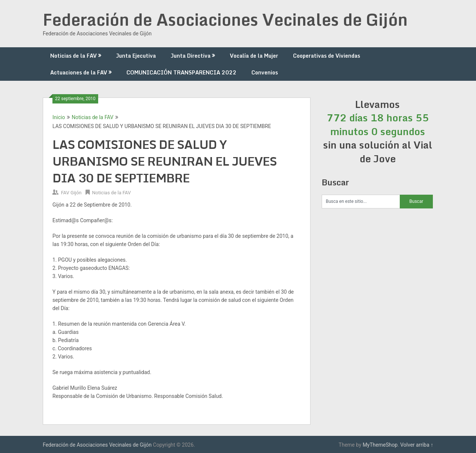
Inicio (59, 117)
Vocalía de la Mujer (254, 56)
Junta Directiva (191, 56)
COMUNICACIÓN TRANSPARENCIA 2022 (181, 72)
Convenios (265, 72)
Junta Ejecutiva (136, 56)
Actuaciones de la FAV (79, 72)
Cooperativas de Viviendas (327, 56)
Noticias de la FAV (73, 56)
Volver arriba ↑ (417, 445)
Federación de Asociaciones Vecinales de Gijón (225, 19)
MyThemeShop (380, 445)
